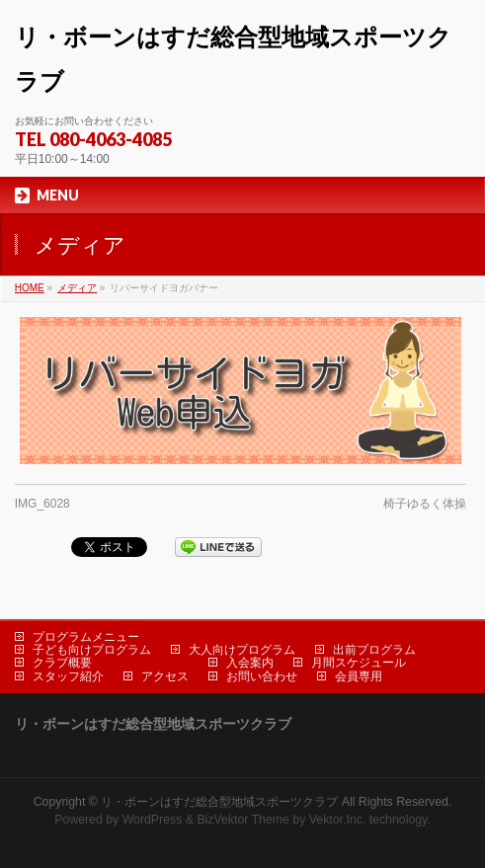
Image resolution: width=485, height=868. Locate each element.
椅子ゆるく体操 (425, 504)
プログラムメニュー (86, 637)
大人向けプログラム (242, 650)
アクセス (165, 676)
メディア (77, 288)
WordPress (153, 820)
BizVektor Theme (243, 820)
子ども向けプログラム (92, 650)
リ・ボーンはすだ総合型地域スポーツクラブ (219, 802)
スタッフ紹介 (68, 676)
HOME (30, 288)
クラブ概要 (62, 663)
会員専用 (359, 676)
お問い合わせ (262, 676)
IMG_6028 (42, 504)
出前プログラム (374, 650)
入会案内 (250, 663)
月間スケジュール (359, 663)
